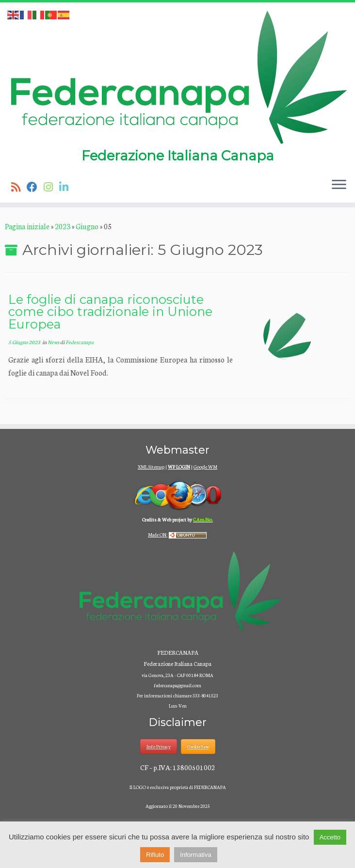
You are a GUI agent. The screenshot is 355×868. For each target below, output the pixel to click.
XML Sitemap (151, 467)
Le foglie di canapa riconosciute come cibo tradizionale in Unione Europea (110, 312)
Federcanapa (80, 342)
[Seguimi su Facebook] (35, 187)
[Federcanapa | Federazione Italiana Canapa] (177, 77)
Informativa (195, 855)
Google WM (205, 467)
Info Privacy (159, 746)
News (54, 342)
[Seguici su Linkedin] (67, 187)
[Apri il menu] (339, 185)
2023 (63, 226)
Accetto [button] (330, 837)
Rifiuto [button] (155, 855)
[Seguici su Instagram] (51, 187)
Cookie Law (198, 746)
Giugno (87, 226)
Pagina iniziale (27, 226)
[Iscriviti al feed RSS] (19, 187)
